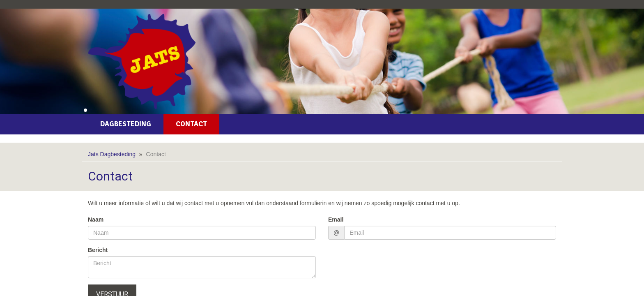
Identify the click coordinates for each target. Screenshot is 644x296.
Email (336, 220)
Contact (191, 124)
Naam (96, 220)
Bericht (98, 250)
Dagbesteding (126, 124)
